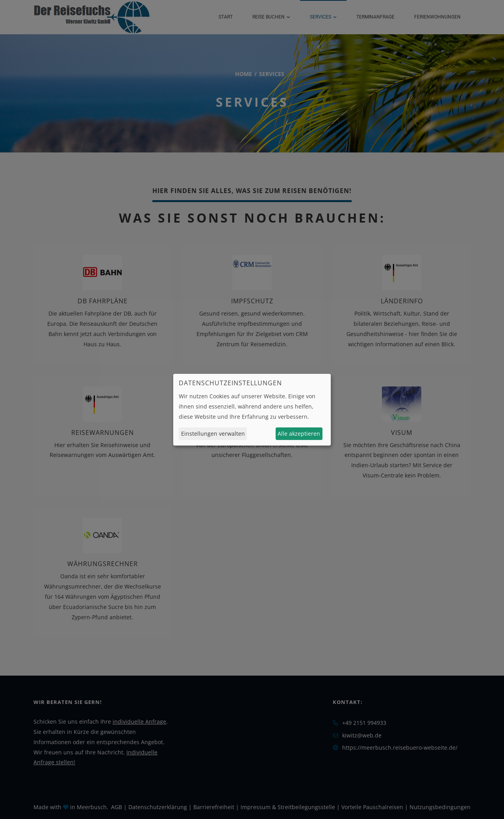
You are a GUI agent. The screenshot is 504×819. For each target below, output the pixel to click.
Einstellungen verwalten (213, 434)
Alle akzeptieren (299, 434)
